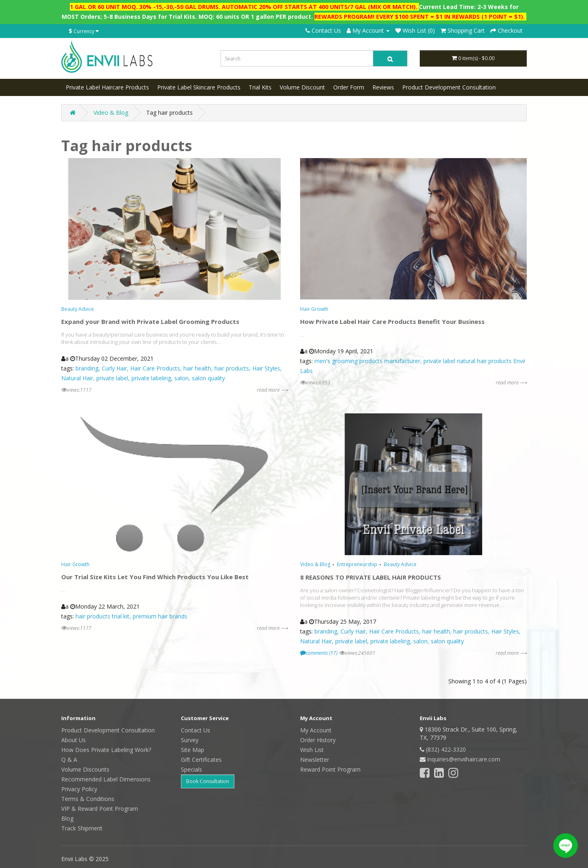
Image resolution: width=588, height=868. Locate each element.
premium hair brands (160, 616)
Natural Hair (77, 378)
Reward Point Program (330, 769)
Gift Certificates (201, 760)
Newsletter (315, 760)
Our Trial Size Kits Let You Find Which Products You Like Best (155, 577)
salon (182, 378)
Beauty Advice (78, 309)
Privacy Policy (79, 789)
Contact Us (323, 30)
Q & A (69, 760)
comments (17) (319, 653)
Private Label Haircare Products (107, 87)
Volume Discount (302, 87)
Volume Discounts (85, 769)
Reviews (383, 87)
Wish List (312, 750)
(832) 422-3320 (446, 749)
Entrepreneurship (357, 564)
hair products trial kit (102, 616)
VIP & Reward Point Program (100, 809)
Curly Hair (114, 368)
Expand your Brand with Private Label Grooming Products (150, 321)
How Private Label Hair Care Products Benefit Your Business (392, 321)
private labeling (151, 378)
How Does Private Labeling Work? (106, 750)
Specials (192, 769)
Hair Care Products (155, 368)
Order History (318, 740)
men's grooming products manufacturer (367, 361)
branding (87, 368)
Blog (67, 818)
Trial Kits (260, 87)
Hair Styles (266, 368)
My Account (316, 730)
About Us (73, 740)
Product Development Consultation (449, 87)
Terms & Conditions (88, 799)
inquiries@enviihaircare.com (464, 759)
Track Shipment (82, 828)
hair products (232, 368)
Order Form (349, 87)
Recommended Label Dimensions (106, 779)
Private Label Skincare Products (199, 87)
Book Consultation (208, 781)
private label (112, 378)
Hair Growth (314, 309)
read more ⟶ (272, 390)
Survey (190, 740)
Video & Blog (111, 113)
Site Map (193, 750)
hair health (197, 368)
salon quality (208, 378)
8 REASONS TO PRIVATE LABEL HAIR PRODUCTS (371, 577)
